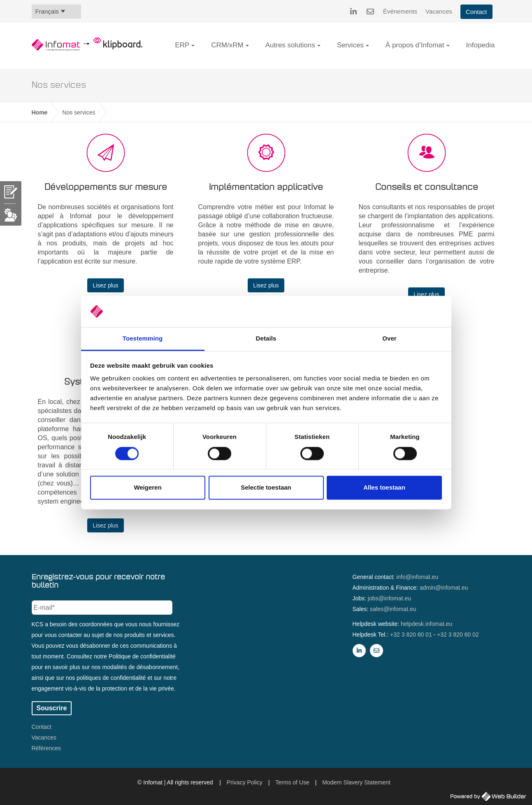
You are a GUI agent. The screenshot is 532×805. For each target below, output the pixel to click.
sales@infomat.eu (393, 609)
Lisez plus (105, 285)
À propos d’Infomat (415, 45)
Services (350, 45)
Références (46, 748)
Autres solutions (290, 45)
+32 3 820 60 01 (411, 635)
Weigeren (148, 488)
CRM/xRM (227, 45)
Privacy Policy (245, 782)
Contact (476, 12)
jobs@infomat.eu (389, 598)
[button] (193, 46)
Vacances (439, 11)
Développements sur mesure (106, 187)
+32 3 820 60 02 (458, 635)
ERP (182, 45)
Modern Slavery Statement (356, 782)
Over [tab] (389, 339)
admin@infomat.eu (444, 588)
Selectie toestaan (266, 488)
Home (40, 112)
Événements (400, 11)
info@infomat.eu (417, 577)
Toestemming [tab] (143, 339)
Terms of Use (292, 782)
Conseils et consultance (427, 187)
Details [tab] (266, 339)
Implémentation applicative (266, 187)
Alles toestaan (384, 488)
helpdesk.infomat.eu (426, 624)
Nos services (79, 112)
